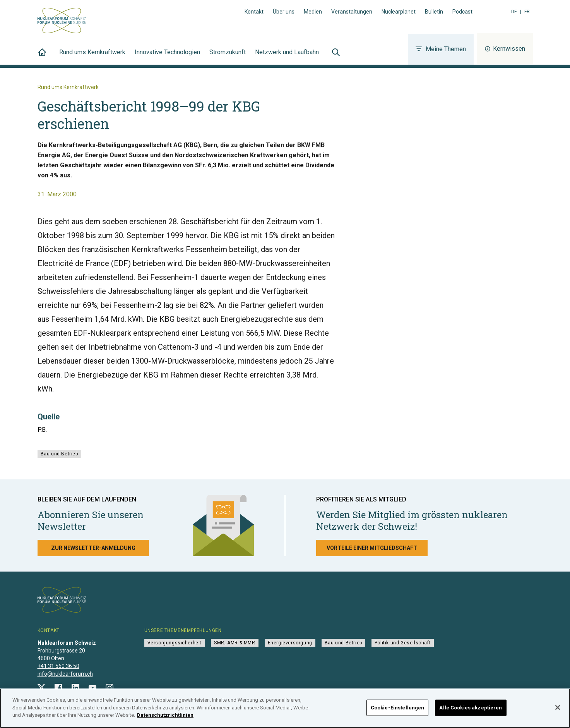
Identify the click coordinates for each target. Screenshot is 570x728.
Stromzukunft (228, 57)
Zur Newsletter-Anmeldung (93, 548)
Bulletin (434, 12)
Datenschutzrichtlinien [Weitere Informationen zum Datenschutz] (165, 721)
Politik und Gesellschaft (403, 643)
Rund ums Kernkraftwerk (92, 57)
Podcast (462, 12)
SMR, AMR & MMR (235, 643)
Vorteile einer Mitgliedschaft (372, 548)
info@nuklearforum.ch (65, 674)
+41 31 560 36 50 (58, 666)
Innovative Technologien (167, 57)
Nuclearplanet (399, 12)
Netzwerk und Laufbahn (287, 57)
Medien (313, 12)
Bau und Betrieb (59, 454)
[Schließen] (558, 714)
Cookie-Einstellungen (398, 713)
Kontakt (254, 12)
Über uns (284, 12)
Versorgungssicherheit (175, 643)
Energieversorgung (290, 643)
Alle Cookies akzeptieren (471, 713)
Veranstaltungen (352, 12)
